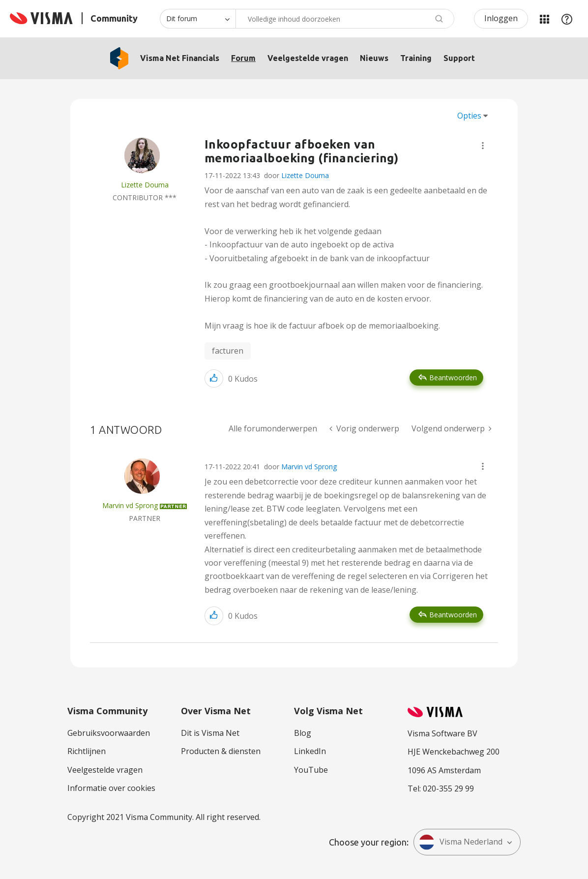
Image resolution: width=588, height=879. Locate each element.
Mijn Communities (544, 19)
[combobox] (345, 19)
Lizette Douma (305, 175)
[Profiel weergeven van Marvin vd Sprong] (130, 505)
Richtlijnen (87, 751)
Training (416, 58)
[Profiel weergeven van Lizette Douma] (145, 185)
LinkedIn (310, 751)
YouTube (311, 770)
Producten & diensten (221, 751)
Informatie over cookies (111, 788)
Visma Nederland (461, 842)
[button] (483, 146)
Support (459, 58)
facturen (228, 351)
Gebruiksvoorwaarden (109, 733)
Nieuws (374, 58)
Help (567, 19)
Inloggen (501, 18)
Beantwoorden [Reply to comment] (453, 615)
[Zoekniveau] (198, 19)
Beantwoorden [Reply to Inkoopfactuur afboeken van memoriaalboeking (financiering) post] (453, 378)
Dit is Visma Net (210, 733)
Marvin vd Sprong (309, 467)
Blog (303, 733)
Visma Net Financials (180, 58)
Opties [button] (469, 116)
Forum (243, 58)
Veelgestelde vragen (308, 58)
